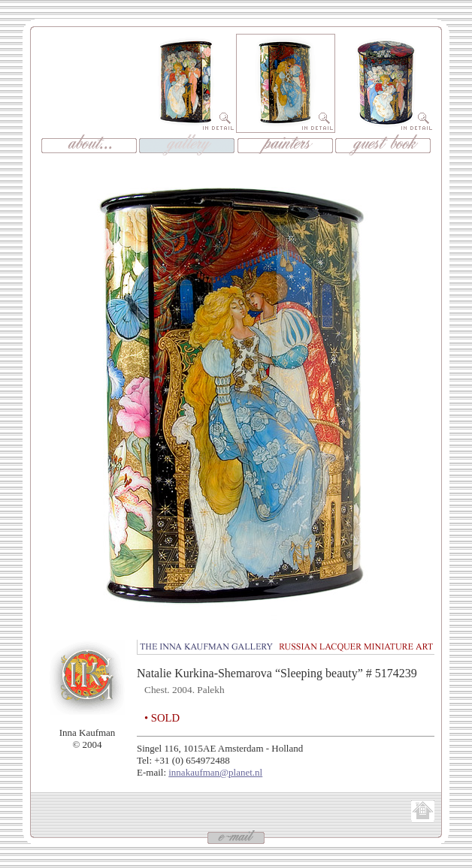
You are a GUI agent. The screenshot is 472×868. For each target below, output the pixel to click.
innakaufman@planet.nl (215, 772)
